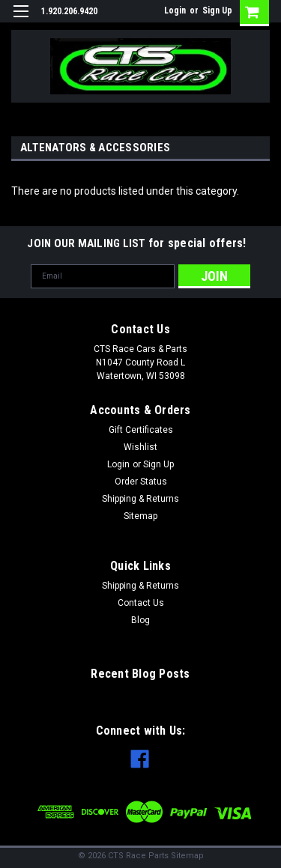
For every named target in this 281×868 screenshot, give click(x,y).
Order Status (141, 482)
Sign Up (217, 10)
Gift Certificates (141, 430)
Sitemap (140, 516)
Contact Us (141, 603)
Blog (140, 620)
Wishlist (140, 447)
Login (175, 10)
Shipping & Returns (140, 499)
